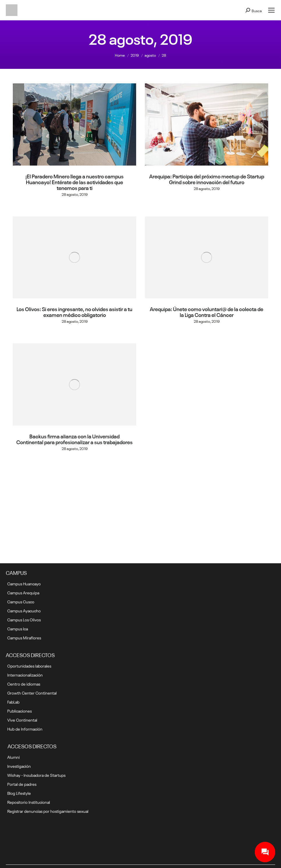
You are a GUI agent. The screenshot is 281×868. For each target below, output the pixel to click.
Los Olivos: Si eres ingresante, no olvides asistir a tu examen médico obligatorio (74, 311)
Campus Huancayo (24, 583)
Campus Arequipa (23, 592)
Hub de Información (25, 729)
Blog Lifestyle (19, 793)
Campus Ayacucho (24, 610)
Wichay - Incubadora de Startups (36, 775)
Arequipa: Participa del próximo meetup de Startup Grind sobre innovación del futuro (207, 179)
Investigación (19, 766)
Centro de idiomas (24, 684)
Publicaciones (19, 711)
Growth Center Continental (32, 693)
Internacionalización (25, 675)
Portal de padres (22, 784)
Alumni (14, 757)
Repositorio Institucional (29, 802)
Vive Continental (22, 720)
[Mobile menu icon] (271, 10)
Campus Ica (18, 628)
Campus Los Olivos (24, 619)
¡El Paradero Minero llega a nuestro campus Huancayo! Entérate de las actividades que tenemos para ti (74, 182)
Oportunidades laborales (29, 666)
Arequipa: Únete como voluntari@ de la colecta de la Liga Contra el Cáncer (207, 311)
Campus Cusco (21, 601)
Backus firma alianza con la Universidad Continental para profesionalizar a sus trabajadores (74, 439)
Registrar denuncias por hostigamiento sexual (48, 811)
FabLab (13, 702)
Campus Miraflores (24, 637)
